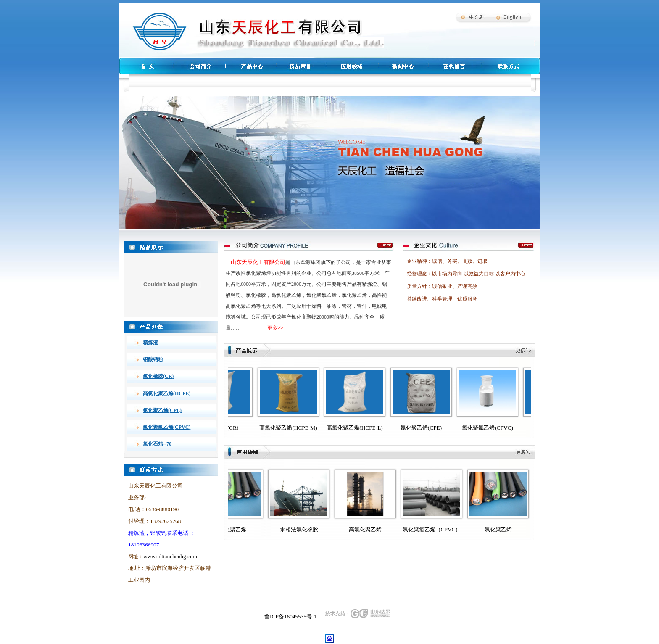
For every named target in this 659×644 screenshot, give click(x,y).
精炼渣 (150, 343)
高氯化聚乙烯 (365, 529)
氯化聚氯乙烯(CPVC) (167, 427)
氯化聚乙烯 (233, 529)
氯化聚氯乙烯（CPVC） (432, 529)
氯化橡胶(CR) (158, 376)
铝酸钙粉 (153, 359)
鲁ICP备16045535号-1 (290, 616)
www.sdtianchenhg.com (170, 556)
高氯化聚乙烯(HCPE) (167, 393)
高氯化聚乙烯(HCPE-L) (363, 428)
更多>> (275, 328)
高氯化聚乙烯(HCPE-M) (296, 428)
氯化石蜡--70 (157, 444)
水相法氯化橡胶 (299, 529)
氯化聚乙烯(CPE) (162, 410)
